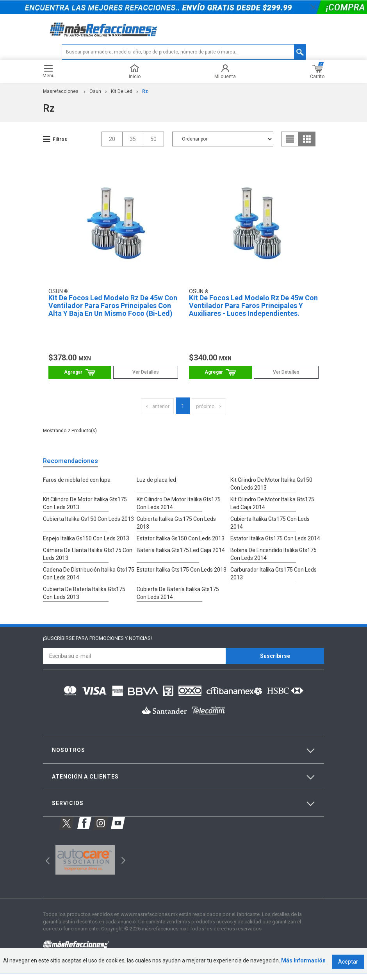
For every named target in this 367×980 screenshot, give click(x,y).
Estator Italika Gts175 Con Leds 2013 (182, 578)
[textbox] (184, 57)
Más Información (303, 968)
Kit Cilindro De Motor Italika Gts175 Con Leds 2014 (179, 522)
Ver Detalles (143, 379)
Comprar (82, 379)
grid (307, 144)
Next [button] (122, 867)
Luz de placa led (156, 500)
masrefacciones (61, 97)
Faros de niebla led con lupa (77, 500)
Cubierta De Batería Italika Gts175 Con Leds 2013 (90, 600)
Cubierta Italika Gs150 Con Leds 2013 (88, 537)
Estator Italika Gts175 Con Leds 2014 (275, 548)
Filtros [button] (60, 144)
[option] (85, 867)
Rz (145, 97)
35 (133, 144)
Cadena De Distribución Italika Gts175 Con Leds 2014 (89, 582)
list (290, 144)
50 (153, 144)
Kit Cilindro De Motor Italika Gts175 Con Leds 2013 (85, 522)
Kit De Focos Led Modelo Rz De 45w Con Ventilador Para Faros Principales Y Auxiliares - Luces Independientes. (251, 316)
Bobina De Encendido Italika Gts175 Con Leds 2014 (273, 563)
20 (112, 144)
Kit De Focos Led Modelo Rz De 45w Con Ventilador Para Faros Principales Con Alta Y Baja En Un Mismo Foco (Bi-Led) (110, 316)
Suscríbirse (275, 663)
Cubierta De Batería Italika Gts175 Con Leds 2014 (183, 600)
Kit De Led (122, 97)
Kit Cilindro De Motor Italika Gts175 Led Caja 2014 (272, 522)
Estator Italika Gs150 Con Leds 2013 (181, 548)
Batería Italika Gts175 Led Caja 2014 (181, 559)
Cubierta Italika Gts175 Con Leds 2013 (183, 537)
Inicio (135, 77)
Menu (49, 77)
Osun (95, 97)
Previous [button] (45, 867)
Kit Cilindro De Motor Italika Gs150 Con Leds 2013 (277, 504)
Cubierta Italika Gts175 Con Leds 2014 (277, 537)
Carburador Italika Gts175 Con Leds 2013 (273, 582)
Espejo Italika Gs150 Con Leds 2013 (86, 548)
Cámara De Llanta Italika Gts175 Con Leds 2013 (88, 563)
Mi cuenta (225, 77)
